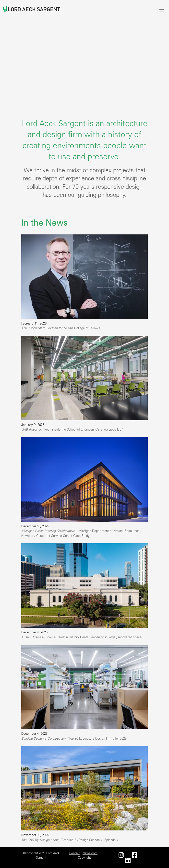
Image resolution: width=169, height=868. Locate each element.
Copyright (84, 858)
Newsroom (90, 853)
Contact (74, 853)
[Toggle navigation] (162, 9)
